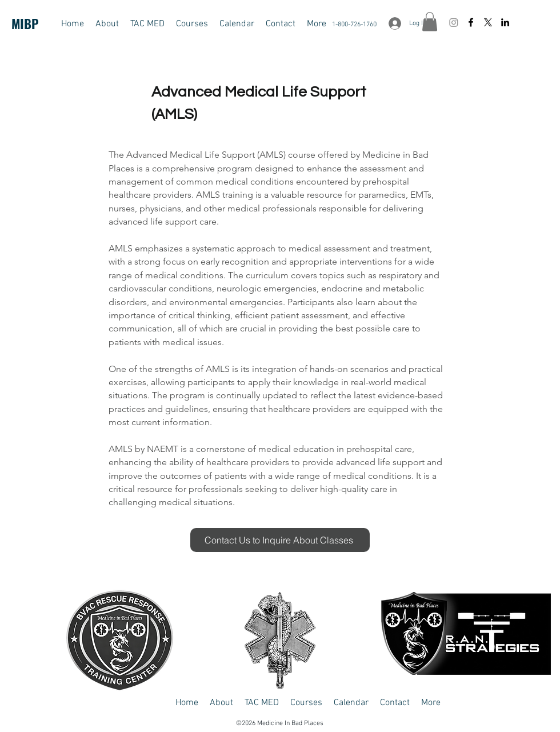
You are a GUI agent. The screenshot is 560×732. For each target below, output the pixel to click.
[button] (147, 24)
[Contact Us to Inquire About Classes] (280, 540)
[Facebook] (471, 22)
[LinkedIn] (505, 22)
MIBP (25, 23)
